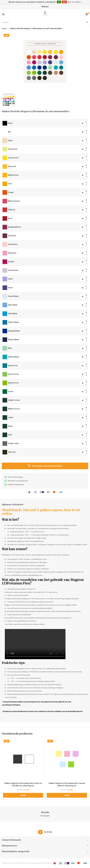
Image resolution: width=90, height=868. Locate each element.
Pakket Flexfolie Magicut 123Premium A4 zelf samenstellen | (36, 28)
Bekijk (23, 795)
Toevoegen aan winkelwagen (45, 466)
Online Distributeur (45, 863)
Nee (64, 2)
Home (4, 28)
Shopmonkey (25, 863)
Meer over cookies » (75, 2)
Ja (59, 2)
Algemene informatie (13, 505)
